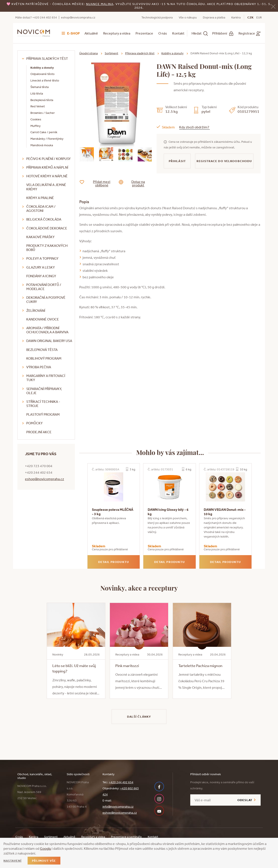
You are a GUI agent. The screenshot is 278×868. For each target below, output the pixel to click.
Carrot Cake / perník (44, 132)
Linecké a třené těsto (45, 80)
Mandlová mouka (42, 145)
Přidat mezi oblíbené (98, 183)
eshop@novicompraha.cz (78, 17)
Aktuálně (91, 33)
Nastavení (12, 861)
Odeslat (245, 800)
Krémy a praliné (40, 198)
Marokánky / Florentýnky (47, 139)
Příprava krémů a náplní (47, 167)
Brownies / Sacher (43, 113)
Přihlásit (177, 161)
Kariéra (236, 17)
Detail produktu (114, 562)
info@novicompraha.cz (118, 807)
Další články (139, 717)
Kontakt (178, 33)
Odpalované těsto (42, 74)
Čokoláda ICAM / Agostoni (41, 208)
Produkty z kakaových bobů (47, 248)
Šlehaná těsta (40, 87)
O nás (163, 33)
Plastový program (43, 414)
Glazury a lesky (41, 267)
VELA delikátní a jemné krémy (46, 187)
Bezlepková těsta (42, 100)
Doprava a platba (214, 17)
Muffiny (36, 126)
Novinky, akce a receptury (139, 588)
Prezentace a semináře (126, 837)
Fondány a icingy (41, 276)
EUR (259, 17)
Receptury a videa (117, 33)
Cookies (36, 119)
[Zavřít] (273, 6)
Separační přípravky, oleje (44, 391)
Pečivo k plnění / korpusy (48, 159)
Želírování (36, 310)
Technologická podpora (157, 17)
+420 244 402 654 (121, 782)
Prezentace (144, 33)
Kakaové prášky (40, 237)
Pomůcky (34, 423)
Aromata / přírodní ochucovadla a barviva (47, 330)
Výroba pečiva (39, 367)
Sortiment (111, 53)
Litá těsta (37, 93)
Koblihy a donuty (42, 68)
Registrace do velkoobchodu (224, 161)
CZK (250, 17)
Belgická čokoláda (44, 219)
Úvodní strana (89, 53)
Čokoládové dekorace (47, 228)
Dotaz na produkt (135, 183)
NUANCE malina (100, 4)
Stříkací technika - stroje (43, 404)
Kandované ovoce (43, 319)
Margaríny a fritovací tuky (46, 378)
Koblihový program (44, 358)
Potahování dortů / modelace (44, 287)
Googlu (46, 848)
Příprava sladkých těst (47, 58)
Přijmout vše (44, 861)
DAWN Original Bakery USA (49, 341)
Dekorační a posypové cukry (46, 300)
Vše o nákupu (188, 17)
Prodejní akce (39, 432)
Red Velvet (38, 106)
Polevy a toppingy (42, 258)
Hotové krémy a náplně (47, 176)
